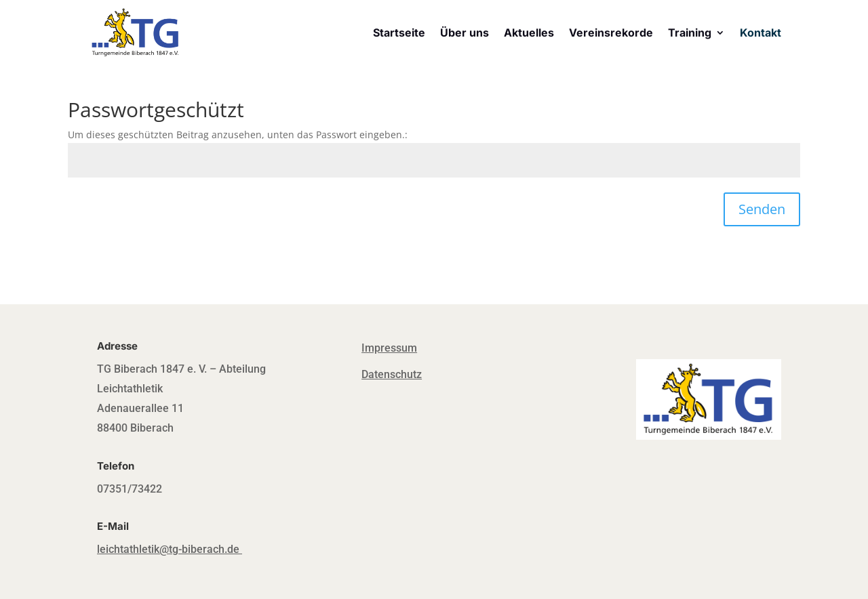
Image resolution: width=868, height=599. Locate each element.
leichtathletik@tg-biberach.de (168, 549)
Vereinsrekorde (611, 33)
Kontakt (761, 33)
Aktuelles (529, 33)
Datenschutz (392, 374)
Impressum (389, 348)
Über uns (465, 33)
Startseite (399, 33)
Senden (762, 209)
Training (690, 33)
